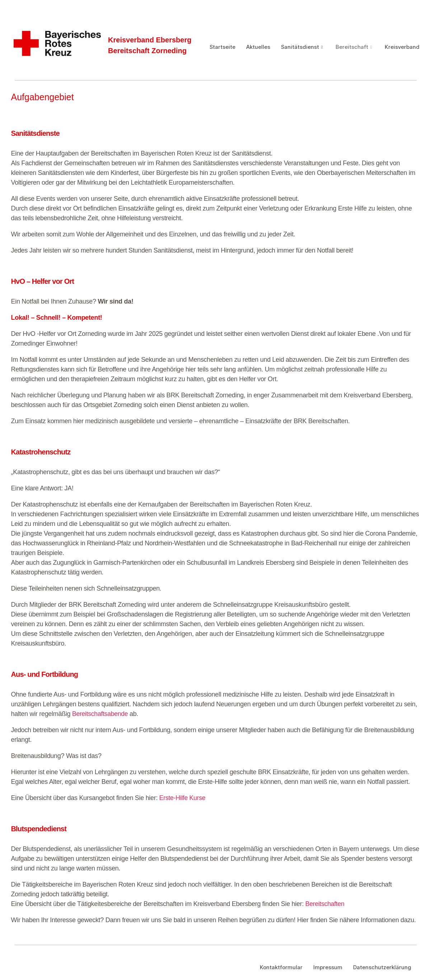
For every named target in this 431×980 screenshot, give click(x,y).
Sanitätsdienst (302, 45)
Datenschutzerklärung (382, 967)
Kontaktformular (281, 967)
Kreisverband (227, 54)
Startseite (223, 45)
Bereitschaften (325, 904)
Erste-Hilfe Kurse (183, 798)
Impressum (328, 967)
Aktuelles (259, 45)
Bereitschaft (354, 45)
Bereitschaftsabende (100, 714)
